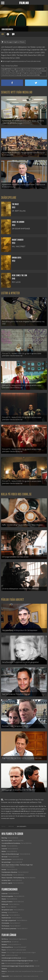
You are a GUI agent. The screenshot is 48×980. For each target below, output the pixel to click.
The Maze (20, 55)
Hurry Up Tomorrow (7, 875)
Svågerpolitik (5, 976)
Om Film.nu (5, 939)
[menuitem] (3, 827)
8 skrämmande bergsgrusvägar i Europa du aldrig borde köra (18, 966)
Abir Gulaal (4, 857)
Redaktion (4, 944)
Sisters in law (5, 915)
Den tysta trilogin (6, 862)
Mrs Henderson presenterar (9, 929)
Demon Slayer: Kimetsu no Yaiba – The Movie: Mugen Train (17, 865)
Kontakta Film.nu (6, 942)
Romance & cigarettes (7, 896)
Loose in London (34, 53)
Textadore (4, 969)
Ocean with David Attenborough (10, 854)
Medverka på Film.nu (7, 947)
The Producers (5, 926)
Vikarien (4, 899)
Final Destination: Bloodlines (9, 872)
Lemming (4, 912)
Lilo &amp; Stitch (6, 880)
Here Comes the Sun (8, 58)
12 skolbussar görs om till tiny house (11, 958)
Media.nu (4, 971)
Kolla (3, 963)
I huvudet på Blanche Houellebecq (11, 843)
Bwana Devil (33, 55)
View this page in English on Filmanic (13, 42)
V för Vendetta (5, 923)
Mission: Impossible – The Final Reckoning (13, 878)
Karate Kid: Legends (7, 883)
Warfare (4, 851)
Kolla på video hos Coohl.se (16, 494)
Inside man (5, 893)
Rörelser (4, 846)
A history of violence (7, 902)
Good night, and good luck (9, 920)
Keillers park (5, 904)
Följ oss (4, 950)
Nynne (3, 907)
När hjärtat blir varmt (7, 910)
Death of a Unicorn (7, 859)
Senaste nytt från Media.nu (17, 92)
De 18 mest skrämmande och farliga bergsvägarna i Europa (17, 961)
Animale (4, 870)
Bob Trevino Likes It (7, 841)
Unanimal (4, 849)
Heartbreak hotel (6, 918)
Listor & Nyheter (10, 293)
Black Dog (4, 838)
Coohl (3, 955)
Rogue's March (6, 55)
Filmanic (4, 953)
